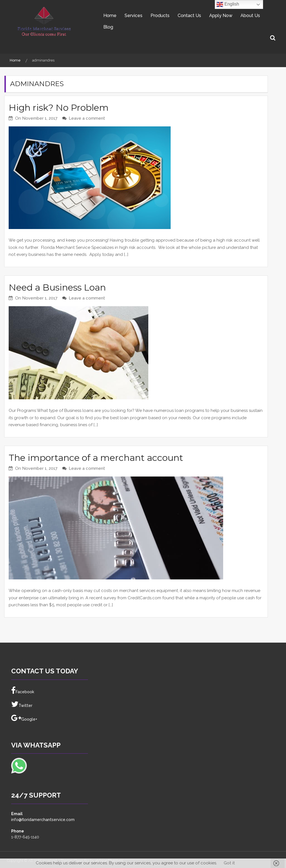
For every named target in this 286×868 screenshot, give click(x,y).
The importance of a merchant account (96, 458)
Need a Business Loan (57, 287)
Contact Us (189, 16)
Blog (108, 27)
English (228, 4)
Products (160, 16)
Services (134, 16)
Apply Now (221, 16)
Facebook (23, 691)
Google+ (24, 718)
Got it (229, 863)
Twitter (22, 704)
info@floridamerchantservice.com (43, 820)
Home (110, 16)
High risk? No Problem (59, 108)
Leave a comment (87, 118)
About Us (250, 16)
